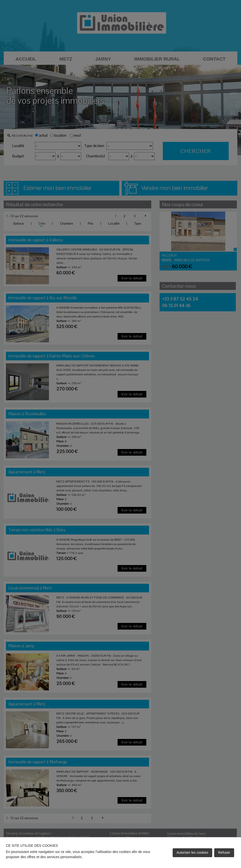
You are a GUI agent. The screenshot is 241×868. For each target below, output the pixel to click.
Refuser (224, 852)
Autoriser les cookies (192, 852)
